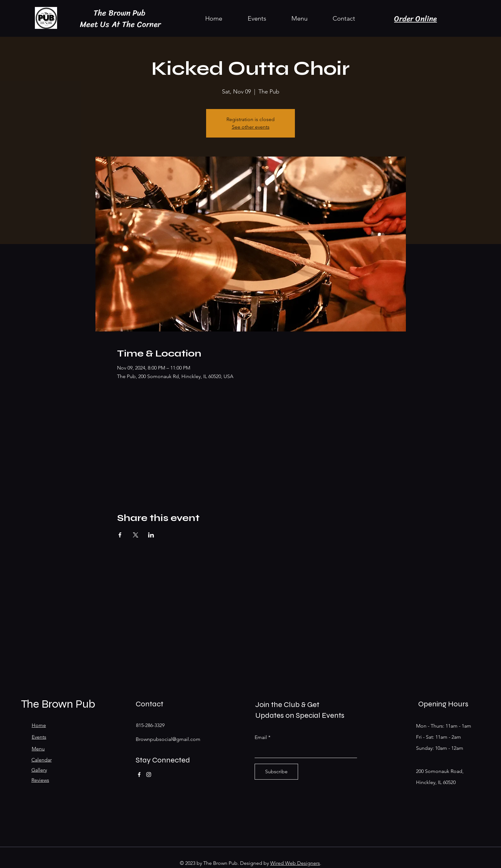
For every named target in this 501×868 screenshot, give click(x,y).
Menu (38, 749)
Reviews (40, 780)
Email (261, 737)
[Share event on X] (136, 535)
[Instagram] (149, 775)
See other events (251, 127)
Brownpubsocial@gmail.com (168, 739)
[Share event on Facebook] (120, 535)
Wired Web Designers (295, 863)
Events (39, 737)
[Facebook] (139, 775)
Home (39, 725)
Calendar (42, 760)
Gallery (39, 770)
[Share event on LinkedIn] (151, 535)
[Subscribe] (276, 772)
